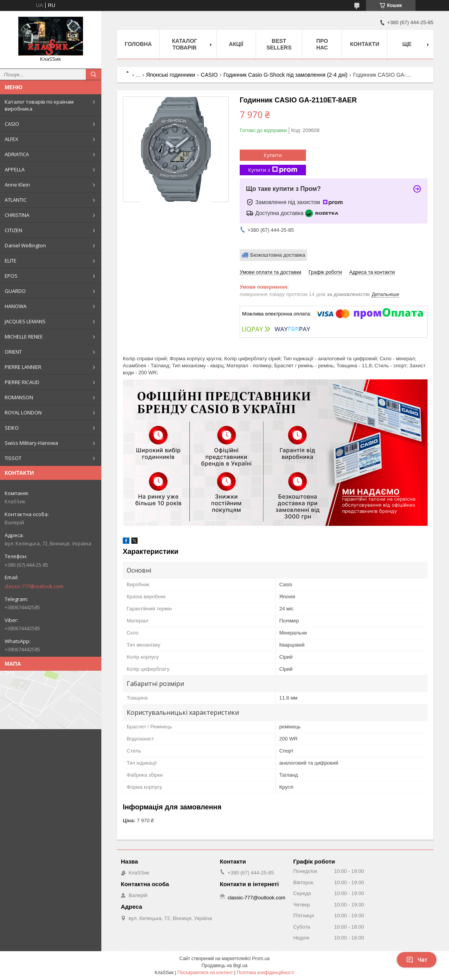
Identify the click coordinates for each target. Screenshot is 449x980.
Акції (236, 44)
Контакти (365, 44)
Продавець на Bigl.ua (224, 966)
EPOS (11, 276)
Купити (273, 155)
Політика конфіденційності (265, 973)
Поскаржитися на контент (205, 973)
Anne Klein (17, 185)
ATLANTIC (16, 200)
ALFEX (11, 139)
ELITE (11, 261)
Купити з (273, 170)
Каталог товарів (185, 44)
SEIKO (12, 428)
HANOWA (16, 306)
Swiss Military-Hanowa (31, 443)
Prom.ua (261, 959)
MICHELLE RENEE (24, 337)
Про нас (322, 44)
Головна (138, 44)
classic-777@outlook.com (34, 586)
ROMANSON (19, 397)
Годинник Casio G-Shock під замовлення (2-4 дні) (285, 75)
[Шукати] (94, 74)
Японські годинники (171, 75)
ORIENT (13, 352)
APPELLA (15, 169)
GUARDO (15, 291)
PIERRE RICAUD (22, 382)
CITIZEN (13, 230)
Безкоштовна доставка (278, 255)
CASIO (12, 124)
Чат (417, 960)
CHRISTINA (17, 215)
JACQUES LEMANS (25, 321)
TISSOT (13, 458)
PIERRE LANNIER (23, 367)
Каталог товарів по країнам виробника (39, 105)
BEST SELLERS (279, 44)
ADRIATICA (17, 154)
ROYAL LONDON (23, 412)
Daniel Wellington (25, 245)
